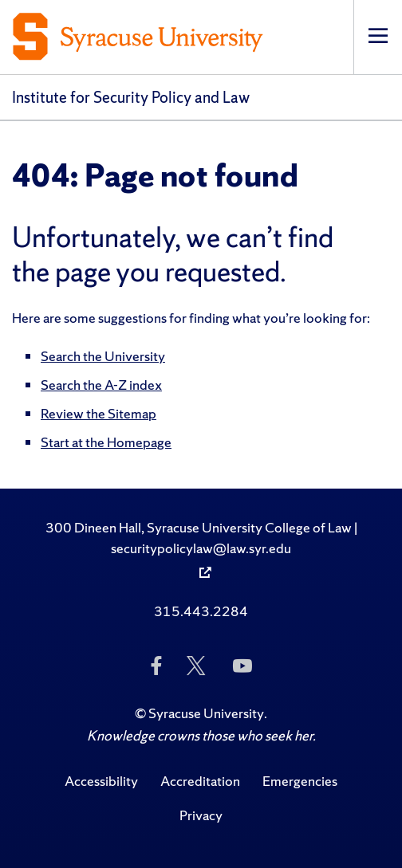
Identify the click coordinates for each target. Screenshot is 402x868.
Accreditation (200, 781)
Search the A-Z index (101, 385)
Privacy (201, 815)
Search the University (103, 356)
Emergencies (300, 781)
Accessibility (101, 781)
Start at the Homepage (106, 442)
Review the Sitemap (99, 413)
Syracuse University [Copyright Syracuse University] (206, 713)
